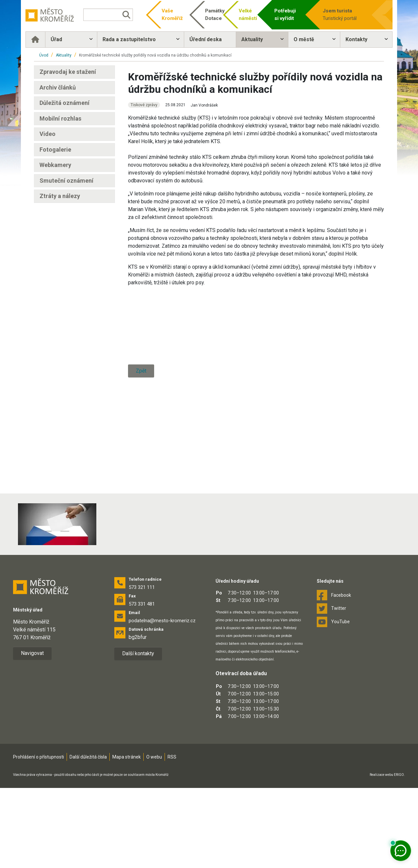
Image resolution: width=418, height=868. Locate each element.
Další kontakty (138, 734)
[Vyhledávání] (113, 15)
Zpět (141, 530)
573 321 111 (142, 667)
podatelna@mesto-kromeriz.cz (162, 701)
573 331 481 (142, 684)
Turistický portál (339, 14)
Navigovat (32, 733)
